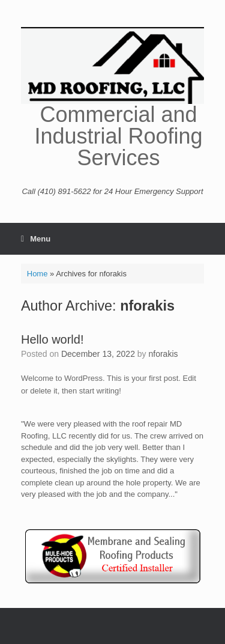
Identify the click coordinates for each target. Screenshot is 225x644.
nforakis (147, 306)
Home (37, 274)
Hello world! (52, 339)
